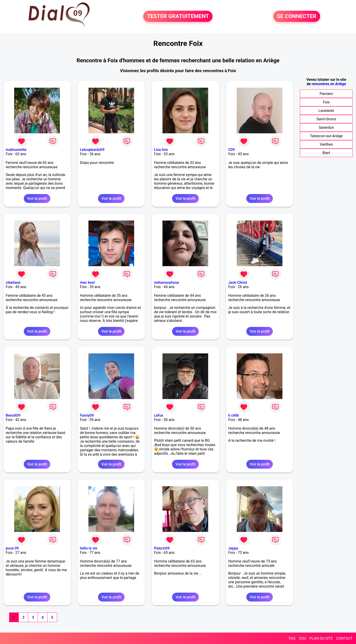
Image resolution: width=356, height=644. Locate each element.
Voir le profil (37, 198)
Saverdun (326, 127)
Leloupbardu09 (92, 150)
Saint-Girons (326, 119)
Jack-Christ (238, 283)
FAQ (292, 638)
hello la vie (89, 548)
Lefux (159, 415)
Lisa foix (161, 150)
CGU (303, 638)
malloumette (16, 150)
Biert (326, 153)
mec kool (87, 283)
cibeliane (13, 283)
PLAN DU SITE (321, 638)
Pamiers (326, 94)
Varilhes (326, 144)
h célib (234, 415)
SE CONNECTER (297, 16)
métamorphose (166, 283)
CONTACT (344, 638)
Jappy (233, 548)
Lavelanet (326, 111)
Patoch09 (162, 548)
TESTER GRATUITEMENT (178, 16)
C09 (232, 150)
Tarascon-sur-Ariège (326, 136)
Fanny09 (87, 415)
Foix (326, 102)
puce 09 (12, 548)
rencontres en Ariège (329, 84)
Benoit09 (13, 415)
